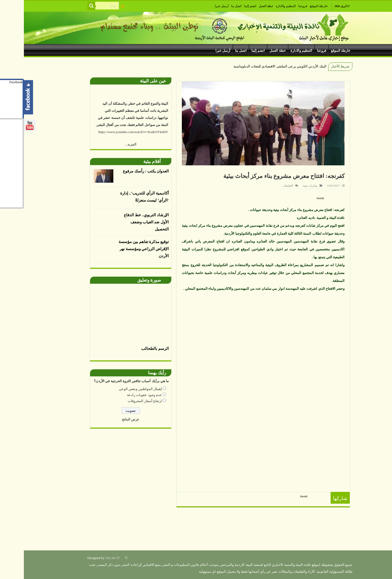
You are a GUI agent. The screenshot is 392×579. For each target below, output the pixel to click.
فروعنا (279, 6)
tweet (296, 198)
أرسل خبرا (198, 6)
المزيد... (107, 144)
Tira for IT (89, 558)
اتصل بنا (212, 6)
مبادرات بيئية (286, 186)
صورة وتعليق (125, 280)
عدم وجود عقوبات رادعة (121, 395)
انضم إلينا (226, 6)
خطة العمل (242, 6)
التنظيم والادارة (262, 6)
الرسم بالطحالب (131, 349)
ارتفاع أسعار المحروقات (121, 401)
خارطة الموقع (295, 6)
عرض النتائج (107, 419)
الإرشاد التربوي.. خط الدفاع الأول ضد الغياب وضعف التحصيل (122, 222)
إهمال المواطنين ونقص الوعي (116, 389)
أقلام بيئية (128, 162)
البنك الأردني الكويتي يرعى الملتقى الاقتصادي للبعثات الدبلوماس (257, 66)
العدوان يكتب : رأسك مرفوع (122, 171)
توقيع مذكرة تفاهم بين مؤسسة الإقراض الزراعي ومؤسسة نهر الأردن (120, 249)
